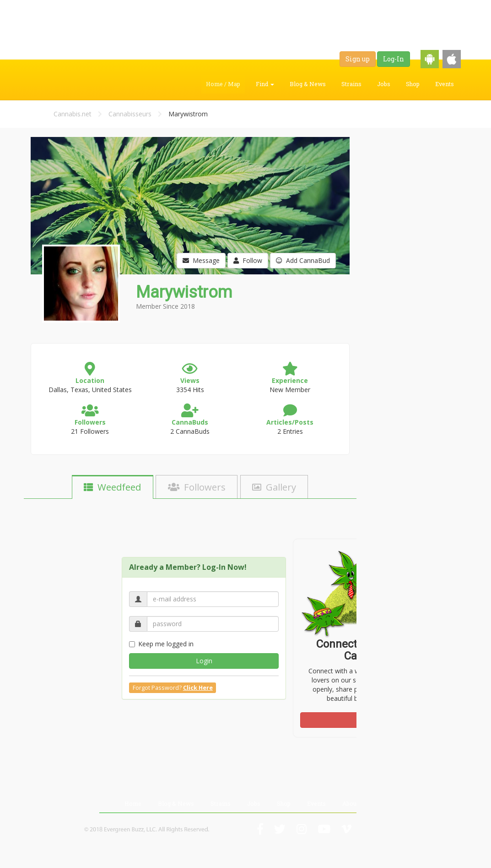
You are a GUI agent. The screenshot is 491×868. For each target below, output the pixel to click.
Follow (248, 260)
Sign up (358, 59)
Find (265, 84)
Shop (413, 84)
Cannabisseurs (130, 114)
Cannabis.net (73, 114)
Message (201, 260)
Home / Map (223, 84)
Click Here (198, 688)
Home (133, 803)
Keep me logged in (161, 644)
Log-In (394, 59)
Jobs (384, 84)
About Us (355, 803)
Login (204, 661)
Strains (351, 84)
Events (445, 84)
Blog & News (308, 84)
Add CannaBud (303, 260)
